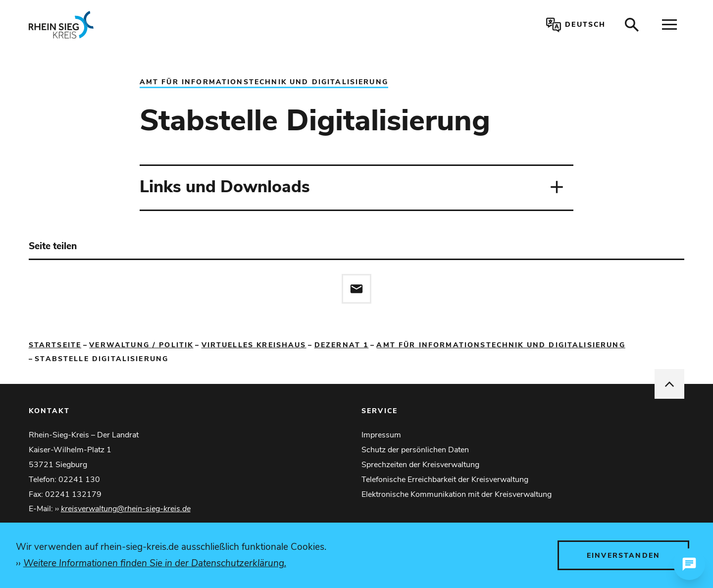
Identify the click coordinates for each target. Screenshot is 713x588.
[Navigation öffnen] (669, 25)
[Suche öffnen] (632, 25)
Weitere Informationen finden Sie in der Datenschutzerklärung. (155, 563)
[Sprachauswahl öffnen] (574, 25)
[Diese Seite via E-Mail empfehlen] (356, 289)
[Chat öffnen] (689, 564)
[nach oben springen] (669, 384)
